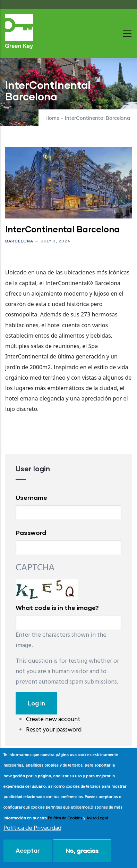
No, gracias (82, 850)
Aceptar (28, 850)
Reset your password (54, 730)
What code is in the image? (57, 607)
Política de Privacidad (32, 828)
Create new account (53, 720)
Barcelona (19, 241)
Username (31, 497)
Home (52, 118)
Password (31, 532)
